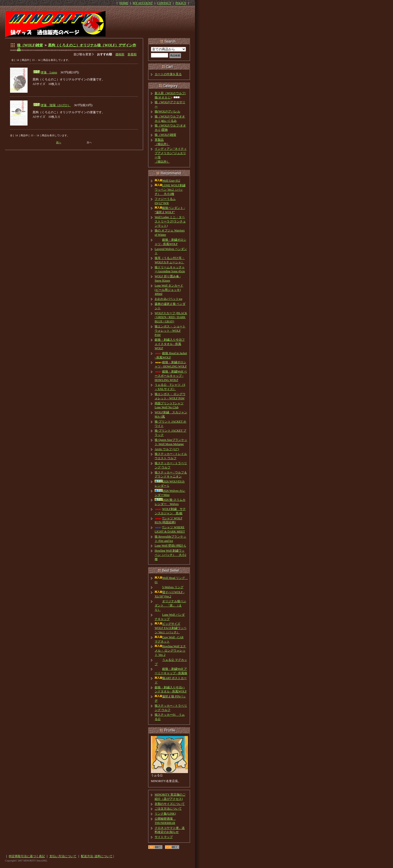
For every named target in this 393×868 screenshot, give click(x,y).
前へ (59, 142)
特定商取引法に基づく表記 (27, 856)
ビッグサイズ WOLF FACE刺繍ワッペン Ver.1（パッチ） (171, 628)
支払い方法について (63, 856)
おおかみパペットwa (168, 299)
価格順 (120, 54)
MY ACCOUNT (143, 3)
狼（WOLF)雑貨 (30, 45)
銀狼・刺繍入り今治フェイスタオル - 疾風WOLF (170, 344)
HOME (124, 3)
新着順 (132, 54)
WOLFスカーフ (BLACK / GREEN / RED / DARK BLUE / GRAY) (171, 317)
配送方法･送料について (97, 856)
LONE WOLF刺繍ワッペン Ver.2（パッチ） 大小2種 (170, 190)
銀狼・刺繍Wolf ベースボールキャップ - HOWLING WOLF (171, 376)
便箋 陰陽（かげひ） (56, 105)
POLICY (181, 3)
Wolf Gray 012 (167, 181)
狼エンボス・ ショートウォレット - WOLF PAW (170, 331)
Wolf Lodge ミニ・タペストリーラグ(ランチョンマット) (170, 221)
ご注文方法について (168, 809)
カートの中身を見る (168, 74)
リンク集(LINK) (165, 814)
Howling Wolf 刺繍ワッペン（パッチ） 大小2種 (170, 555)
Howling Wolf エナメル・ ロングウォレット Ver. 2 (170, 651)
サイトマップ (164, 837)
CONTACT (164, 3)
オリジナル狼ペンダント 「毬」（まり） (170, 605)
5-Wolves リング (169, 587)
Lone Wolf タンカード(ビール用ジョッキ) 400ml (169, 290)
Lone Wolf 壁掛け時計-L (170, 546)
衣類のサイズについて (170, 804)
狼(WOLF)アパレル (167, 111)
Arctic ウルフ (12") (167, 449)
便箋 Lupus (49, 72)
